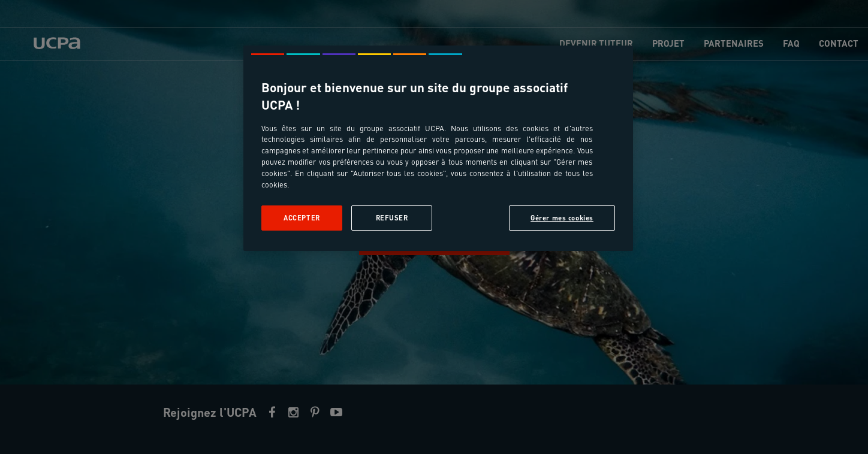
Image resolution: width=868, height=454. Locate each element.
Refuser (392, 218)
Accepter (302, 218)
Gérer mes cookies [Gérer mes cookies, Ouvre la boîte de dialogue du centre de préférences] (562, 218)
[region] (438, 148)
